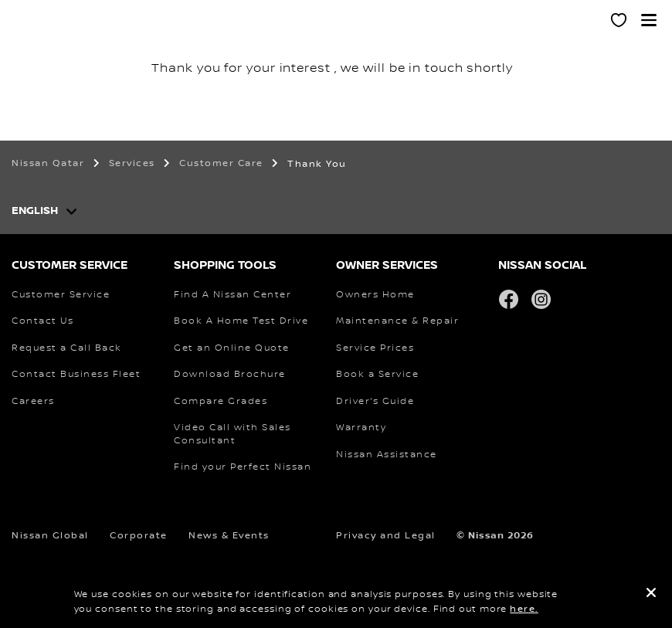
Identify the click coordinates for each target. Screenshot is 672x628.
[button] (649, 20)
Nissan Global (50, 536)
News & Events (229, 536)
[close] (651, 595)
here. (524, 609)
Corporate (139, 536)
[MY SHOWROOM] (619, 22)
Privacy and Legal (386, 536)
